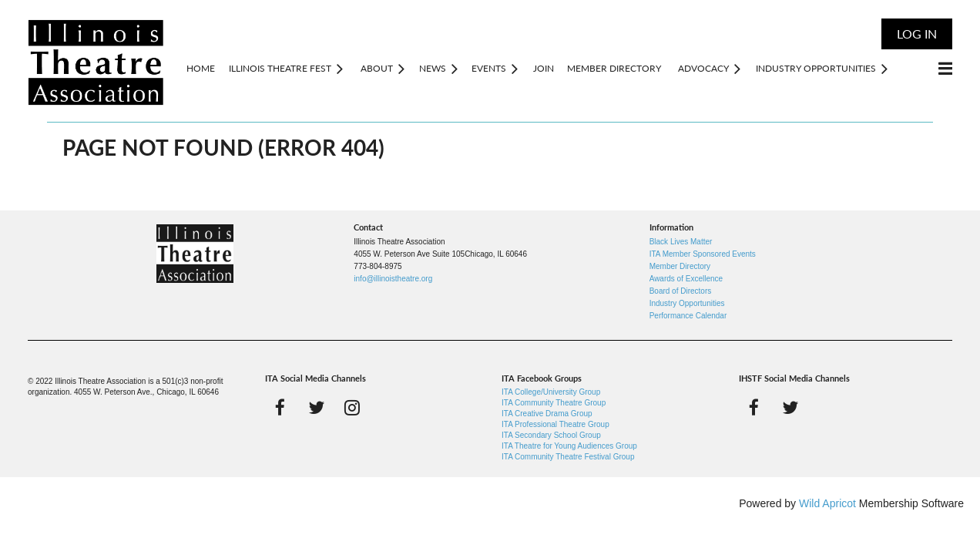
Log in (917, 34)
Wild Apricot (827, 503)
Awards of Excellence (686, 279)
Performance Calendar (688, 316)
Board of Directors (681, 291)
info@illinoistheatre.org (393, 279)
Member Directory (680, 266)
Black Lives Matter (681, 242)
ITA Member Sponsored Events (703, 254)
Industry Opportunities (687, 303)
